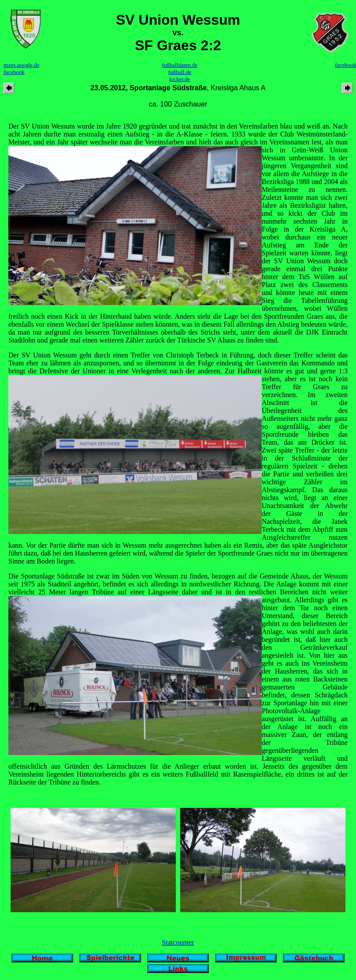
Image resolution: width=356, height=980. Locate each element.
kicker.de (180, 79)
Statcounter (178, 942)
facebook (14, 72)
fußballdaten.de (180, 65)
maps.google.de (22, 65)
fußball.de (180, 72)
